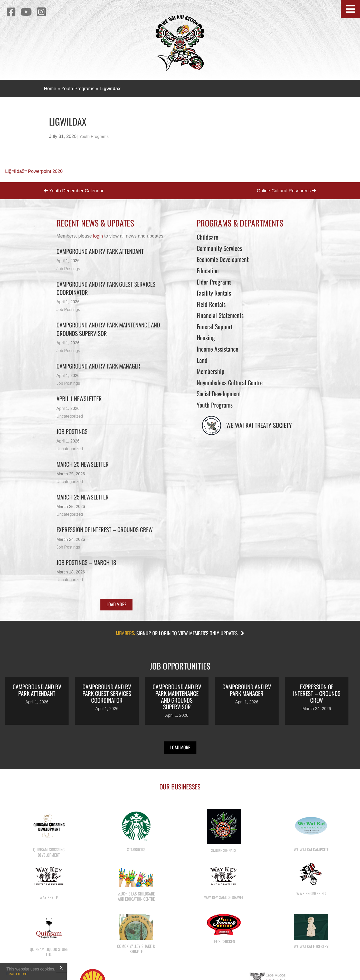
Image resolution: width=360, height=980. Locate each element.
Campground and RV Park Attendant (100, 251)
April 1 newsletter (79, 399)
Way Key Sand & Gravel (224, 897)
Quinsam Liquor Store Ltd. (49, 952)
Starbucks (136, 850)
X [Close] (61, 968)
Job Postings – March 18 (86, 562)
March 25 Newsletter (83, 464)
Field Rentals (211, 304)
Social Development (219, 393)
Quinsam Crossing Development (49, 852)
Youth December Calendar (74, 191)
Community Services (219, 248)
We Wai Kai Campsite (311, 850)
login (98, 236)
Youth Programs (78, 89)
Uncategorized (70, 416)
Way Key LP (49, 897)
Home (50, 89)
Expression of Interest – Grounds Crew (105, 530)
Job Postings (68, 269)
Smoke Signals (224, 850)
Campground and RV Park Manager (98, 366)
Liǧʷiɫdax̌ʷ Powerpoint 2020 (34, 171)
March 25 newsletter (83, 497)
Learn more (17, 974)
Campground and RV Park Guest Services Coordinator (106, 288)
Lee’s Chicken (224, 941)
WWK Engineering (311, 893)
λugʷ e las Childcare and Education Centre (136, 896)
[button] (350, 9)
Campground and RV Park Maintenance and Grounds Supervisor (108, 329)
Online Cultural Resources (286, 191)
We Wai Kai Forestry (311, 946)
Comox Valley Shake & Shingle (136, 949)
